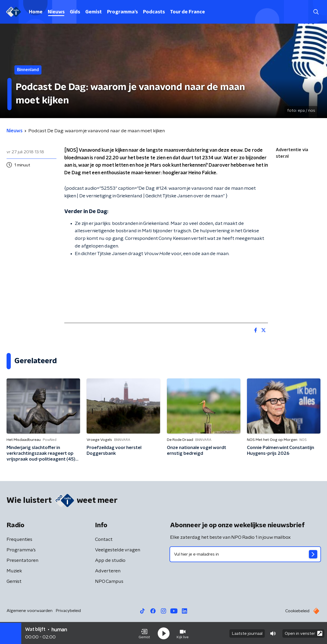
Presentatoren (22, 561)
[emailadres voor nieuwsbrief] (245, 554)
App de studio (110, 561)
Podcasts (154, 12)
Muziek (14, 571)
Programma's (122, 12)
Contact (104, 540)
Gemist (94, 12)
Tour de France (188, 12)
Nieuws (56, 12)
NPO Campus (109, 582)
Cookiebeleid (297, 611)
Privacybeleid (68, 611)
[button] (144, 633)
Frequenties (19, 540)
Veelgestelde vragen (118, 550)
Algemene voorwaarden (30, 611)
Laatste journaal (247, 633)
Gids (75, 12)
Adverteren (108, 571)
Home (36, 12)
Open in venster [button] (304, 633)
